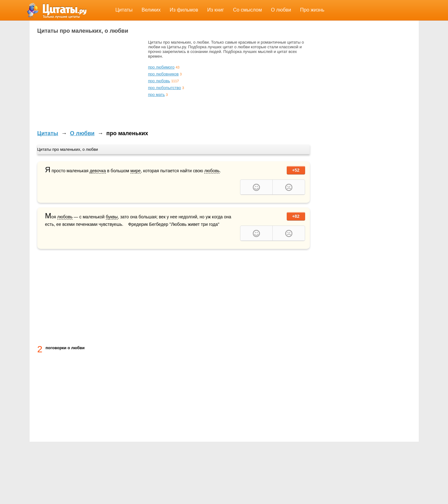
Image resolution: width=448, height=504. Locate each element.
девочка (98, 171)
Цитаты (124, 10)
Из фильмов (184, 10)
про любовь (159, 81)
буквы (112, 217)
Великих (151, 10)
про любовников (163, 74)
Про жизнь (312, 10)
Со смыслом (247, 10)
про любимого (161, 67)
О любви (281, 10)
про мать (157, 95)
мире (136, 171)
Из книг (216, 10)
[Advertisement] (90, 83)
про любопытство (165, 88)
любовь (212, 171)
